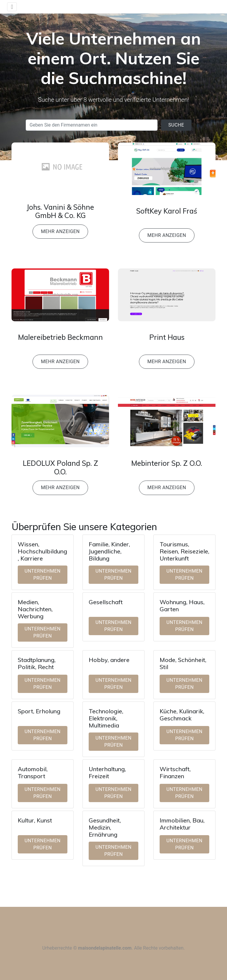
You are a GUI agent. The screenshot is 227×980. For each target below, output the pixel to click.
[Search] (92, 125)
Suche (176, 125)
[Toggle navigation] (12, 7)
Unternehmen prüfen (43, 575)
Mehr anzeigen (60, 231)
